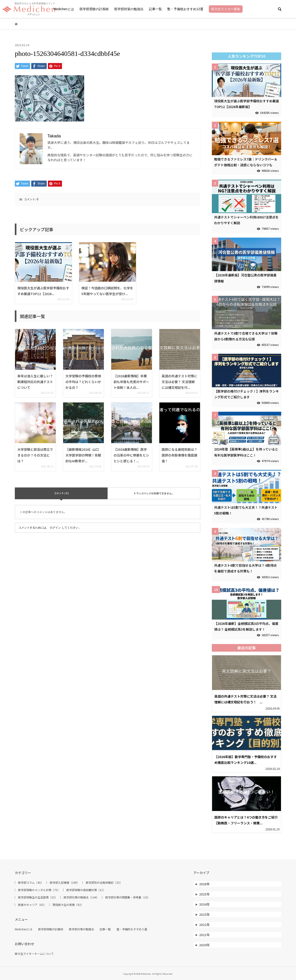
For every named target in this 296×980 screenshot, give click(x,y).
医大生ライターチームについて (34, 954)
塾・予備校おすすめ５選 (132, 929)
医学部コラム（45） (31, 883)
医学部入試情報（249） (65, 883)
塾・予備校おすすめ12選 (185, 9)
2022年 (204, 925)
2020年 (204, 945)
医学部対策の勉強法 (129, 9)
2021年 (204, 935)
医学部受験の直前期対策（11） (86, 890)
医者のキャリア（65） (32, 905)
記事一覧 (155, 9)
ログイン (55, 528)
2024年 (204, 904)
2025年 (204, 894)
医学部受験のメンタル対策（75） (39, 890)
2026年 (204, 884)
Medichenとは (64, 9)
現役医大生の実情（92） (68, 905)
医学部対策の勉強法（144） (81, 897)
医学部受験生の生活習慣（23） (38, 897)
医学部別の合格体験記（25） (104, 883)
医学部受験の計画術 (94, 9)
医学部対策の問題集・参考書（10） (128, 897)
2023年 (204, 914)
